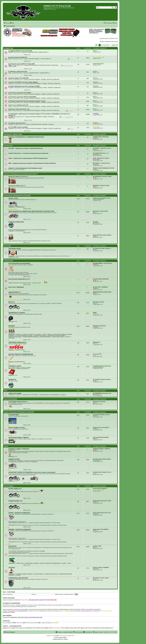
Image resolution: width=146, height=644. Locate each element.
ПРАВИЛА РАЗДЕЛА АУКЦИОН (24, 574)
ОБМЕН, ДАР (19, 563)
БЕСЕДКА (45, 124)
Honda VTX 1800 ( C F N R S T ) (18, 177)
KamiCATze (96, 159)
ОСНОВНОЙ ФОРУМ (32, 52)
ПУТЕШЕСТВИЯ (14, 415)
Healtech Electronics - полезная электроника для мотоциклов (28, 153)
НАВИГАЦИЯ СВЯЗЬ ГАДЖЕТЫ (19, 438)
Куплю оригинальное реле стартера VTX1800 (25, 86)
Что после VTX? (97, 354)
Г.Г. (46, 600)
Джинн (83, 628)
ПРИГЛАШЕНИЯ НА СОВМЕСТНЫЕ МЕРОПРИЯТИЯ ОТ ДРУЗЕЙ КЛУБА (31, 211)
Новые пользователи (106, 611)
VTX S (10, 79)
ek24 (10, 73)
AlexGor (95, 429)
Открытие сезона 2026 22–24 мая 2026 (22, 64)
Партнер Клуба (70, 611)
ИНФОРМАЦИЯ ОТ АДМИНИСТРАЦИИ (13, 134)
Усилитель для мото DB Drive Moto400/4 (23, 97)
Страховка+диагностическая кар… (102, 366)
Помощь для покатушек (18, 123)
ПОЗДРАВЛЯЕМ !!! (20, 207)
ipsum (95, 250)
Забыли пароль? (59, 594)
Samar (95, 579)
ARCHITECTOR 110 (20, 362)
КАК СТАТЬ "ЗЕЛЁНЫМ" (16, 287)
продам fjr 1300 (97, 546)
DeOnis (95, 149)
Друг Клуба (77, 611)
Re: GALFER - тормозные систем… (102, 148)
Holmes (38, 617)
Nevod (95, 628)
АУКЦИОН (12, 568)
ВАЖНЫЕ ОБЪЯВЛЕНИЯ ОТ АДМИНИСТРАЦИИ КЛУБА (26, 137)
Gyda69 (12, 617)
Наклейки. (96, 222)
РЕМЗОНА (6, 446)
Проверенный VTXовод (9, 612)
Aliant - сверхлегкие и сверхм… (101, 158)
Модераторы (43, 611)
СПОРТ (67, 337)
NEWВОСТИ (12, 380)
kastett (95, 314)
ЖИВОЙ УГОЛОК (19, 350)
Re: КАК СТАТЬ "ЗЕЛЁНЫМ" (100, 287)
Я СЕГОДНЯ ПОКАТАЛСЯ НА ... (18, 402)
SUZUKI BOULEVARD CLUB (33, 256)
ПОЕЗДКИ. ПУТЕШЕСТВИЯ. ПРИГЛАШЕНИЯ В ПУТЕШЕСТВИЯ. (19, 412)
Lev (94, 473)
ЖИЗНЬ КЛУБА (12, 66)
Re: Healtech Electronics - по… (101, 153)
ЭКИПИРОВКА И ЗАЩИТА (17, 313)
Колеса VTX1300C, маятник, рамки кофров (24, 82)
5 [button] (109, 45)
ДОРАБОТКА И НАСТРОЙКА (30, 395)
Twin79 (95, 502)
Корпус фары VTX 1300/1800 (19, 78)
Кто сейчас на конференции (11, 603)
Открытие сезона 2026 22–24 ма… (102, 198)
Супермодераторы (23, 611)
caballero (67, 628)
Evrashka (95, 164)
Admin (95, 178)
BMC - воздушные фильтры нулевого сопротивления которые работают (32, 163)
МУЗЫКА (38, 334)
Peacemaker (96, 460)
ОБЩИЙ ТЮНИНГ (14, 459)
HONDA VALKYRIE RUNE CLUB (50, 256)
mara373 (11, 124)
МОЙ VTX (11, 302)
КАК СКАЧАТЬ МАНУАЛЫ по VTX (19, 279)
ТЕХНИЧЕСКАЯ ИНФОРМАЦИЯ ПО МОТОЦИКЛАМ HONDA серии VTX (21, 174)
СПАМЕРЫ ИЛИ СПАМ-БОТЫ (101, 137)
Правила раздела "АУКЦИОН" (101, 567)
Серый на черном (98, 57)
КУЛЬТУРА (31, 334)
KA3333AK (55, 623)
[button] (96, 45)
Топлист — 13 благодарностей (12, 626)
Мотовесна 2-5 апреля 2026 (100, 211)
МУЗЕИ (49, 334)
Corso (95, 303)
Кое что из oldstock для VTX (19, 105)
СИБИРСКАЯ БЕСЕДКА (39, 336)
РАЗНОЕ (18, 575)
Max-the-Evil (96, 394)
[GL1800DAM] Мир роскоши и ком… (102, 393)
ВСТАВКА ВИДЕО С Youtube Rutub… (103, 263)
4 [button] (106, 45)
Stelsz (10, 94)
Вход (4, 592)
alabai (41, 600)
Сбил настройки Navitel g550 (101, 437)
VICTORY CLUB (64, 256)
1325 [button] (113, 45)
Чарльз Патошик (29, 617)
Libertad (95, 86)
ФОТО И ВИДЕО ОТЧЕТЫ (17, 428)
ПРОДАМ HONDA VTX (15, 501)
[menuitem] (12, 23)
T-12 (16, 322)
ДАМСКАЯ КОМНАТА (45, 337)
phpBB (57, 636)
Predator (95, 123)
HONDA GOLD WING (15, 393)
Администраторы (12, 611)
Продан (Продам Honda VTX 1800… (102, 501)
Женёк (95, 71)
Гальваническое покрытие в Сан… (102, 472)
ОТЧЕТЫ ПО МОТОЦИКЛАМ (10, 399)
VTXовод (31, 611)
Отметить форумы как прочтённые (109, 41)
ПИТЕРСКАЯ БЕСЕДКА (59, 334)
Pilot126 (11, 52)
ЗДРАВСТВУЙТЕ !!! (44, 52)
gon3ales (95, 127)
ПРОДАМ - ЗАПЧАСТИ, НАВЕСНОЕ (50, 79)
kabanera (95, 569)
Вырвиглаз (29, 628)
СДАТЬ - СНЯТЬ (66, 563)
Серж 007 (11, 88)
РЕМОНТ (18, 395)
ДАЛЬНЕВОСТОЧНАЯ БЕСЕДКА (56, 336)
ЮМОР (25, 334)
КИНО (44, 334)
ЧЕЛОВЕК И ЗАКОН (15, 366)
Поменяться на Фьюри (99, 402)
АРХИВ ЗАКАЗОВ (20, 231)
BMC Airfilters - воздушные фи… (102, 163)
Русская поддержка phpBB (60, 637)
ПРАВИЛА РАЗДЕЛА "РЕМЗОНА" (19, 449)
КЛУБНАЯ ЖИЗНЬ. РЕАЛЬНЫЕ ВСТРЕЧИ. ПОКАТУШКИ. (44, 65)
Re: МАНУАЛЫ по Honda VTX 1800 (102, 176)
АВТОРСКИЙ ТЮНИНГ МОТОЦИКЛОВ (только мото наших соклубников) (32, 472)
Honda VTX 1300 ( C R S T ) (17, 186)
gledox (95, 381)
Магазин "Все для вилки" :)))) (20, 109)
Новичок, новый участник (19, 72)
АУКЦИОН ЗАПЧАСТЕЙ (50, 574)
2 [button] (102, 45)
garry (94, 212)
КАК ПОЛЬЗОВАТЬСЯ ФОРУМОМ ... (20, 263)
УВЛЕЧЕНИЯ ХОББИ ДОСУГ (18, 342)
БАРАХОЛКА (13, 546)
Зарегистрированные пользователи (90, 611)
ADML (10, 65)
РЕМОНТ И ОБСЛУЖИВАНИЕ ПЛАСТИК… (104, 168)
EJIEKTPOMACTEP (98, 64)
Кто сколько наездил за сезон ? (101, 415)
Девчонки (63, 611)
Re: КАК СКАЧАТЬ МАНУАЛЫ (101, 279)
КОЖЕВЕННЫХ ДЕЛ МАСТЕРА (18, 578)
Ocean (21, 628)
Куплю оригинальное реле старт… (102, 513)
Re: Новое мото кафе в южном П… (102, 248)
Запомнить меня (69, 594)
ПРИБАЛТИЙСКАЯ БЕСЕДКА (30, 337)
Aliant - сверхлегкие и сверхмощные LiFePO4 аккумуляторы (28, 158)
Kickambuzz (96, 154)
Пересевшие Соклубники (53, 611)
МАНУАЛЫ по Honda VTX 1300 (101, 186)
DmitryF (19, 617)
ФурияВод (36, 611)
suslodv (11, 83)
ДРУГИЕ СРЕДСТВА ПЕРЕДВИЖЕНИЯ (21, 354)
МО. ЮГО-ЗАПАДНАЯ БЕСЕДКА (23, 336)
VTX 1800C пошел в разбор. (19, 127)
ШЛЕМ (95, 313)
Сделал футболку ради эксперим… (103, 235)
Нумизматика (97, 342)
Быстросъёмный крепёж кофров (102, 459)
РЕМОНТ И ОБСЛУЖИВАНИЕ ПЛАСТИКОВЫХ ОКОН (25, 168)
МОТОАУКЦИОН (38, 574)
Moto (10, 59)
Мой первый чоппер (98, 302)
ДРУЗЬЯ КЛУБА (7, 246)
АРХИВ (11, 235)
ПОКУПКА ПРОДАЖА (34, 59)
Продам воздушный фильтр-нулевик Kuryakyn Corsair (28, 101)
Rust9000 (11, 117)
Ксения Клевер (25, 600)
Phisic (95, 51)
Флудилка (51, 124)
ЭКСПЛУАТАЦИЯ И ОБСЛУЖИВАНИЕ (49, 395)
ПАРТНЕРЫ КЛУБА (8, 146)
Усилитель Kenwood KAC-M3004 (21, 93)
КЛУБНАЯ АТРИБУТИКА (16, 222)
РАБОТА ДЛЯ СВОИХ (58, 337)
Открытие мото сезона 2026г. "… (102, 427)
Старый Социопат (98, 367)
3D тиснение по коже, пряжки (101, 578)
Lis (94, 355)
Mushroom (96, 223)
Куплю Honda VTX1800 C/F (19, 57)
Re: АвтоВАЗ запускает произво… (102, 379)
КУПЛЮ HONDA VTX (46, 59)
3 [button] (104, 45)
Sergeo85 (11, 128)
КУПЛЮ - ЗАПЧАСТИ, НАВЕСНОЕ (52, 88)
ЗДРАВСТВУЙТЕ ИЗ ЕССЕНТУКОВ (21, 51)
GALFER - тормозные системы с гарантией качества (26, 148)
